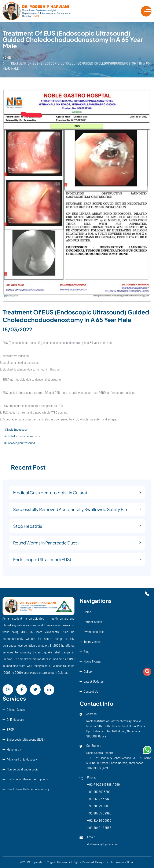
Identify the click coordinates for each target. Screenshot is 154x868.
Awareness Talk (94, 632)
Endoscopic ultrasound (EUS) (26, 739)
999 (117, 785)
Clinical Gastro (16, 710)
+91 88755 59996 (99, 813)
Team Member (93, 642)
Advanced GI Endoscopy (22, 759)
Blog (87, 652)
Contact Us (91, 691)
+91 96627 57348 (99, 799)
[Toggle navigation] (146, 11)
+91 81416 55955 (99, 820)
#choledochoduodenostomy (22, 436)
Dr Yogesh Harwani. (56, 862)
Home (87, 612)
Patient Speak (93, 622)
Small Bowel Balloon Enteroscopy (28, 789)
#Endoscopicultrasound (20, 443)
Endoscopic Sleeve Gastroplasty (27, 779)
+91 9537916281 (99, 792)
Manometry (14, 749)
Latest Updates (94, 681)
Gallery (88, 672)
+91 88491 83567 (99, 828)
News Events (92, 662)
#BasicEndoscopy (16, 429)
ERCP (10, 730)
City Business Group (122, 862)
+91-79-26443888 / (101, 785)
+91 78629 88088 (99, 806)
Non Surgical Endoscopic (23, 769)
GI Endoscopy (15, 720)
